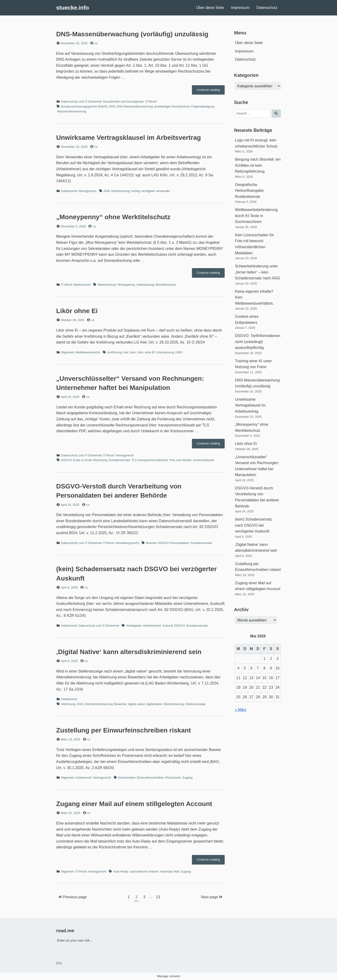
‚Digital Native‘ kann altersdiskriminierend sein (129, 652)
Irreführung (114, 352)
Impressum (240, 8)
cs (96, 43)
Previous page (73, 897)
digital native (137, 704)
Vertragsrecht (87, 191)
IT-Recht (151, 102)
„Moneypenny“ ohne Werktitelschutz (113, 217)
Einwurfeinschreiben (150, 778)
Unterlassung (145, 285)
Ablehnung (68, 704)
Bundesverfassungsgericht (79, 106)
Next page (212, 897)
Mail (177, 871)
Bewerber (121, 704)
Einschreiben (127, 778)
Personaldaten (179, 543)
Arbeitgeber (134, 626)
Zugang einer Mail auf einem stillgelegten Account (134, 804)
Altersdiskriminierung (99, 704)
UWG (179, 352)
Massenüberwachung (72, 111)
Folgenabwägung (203, 106)
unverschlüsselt (203, 460)
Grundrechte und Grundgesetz (123, 102)
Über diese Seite (210, 8)
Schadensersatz (119, 460)
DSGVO (66, 460)
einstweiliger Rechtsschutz (172, 106)
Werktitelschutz (166, 285)
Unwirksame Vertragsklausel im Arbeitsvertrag (128, 138)
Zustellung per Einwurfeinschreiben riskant (124, 730)
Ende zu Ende (83, 460)
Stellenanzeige (196, 704)
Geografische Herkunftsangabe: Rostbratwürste (250, 191)
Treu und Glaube (180, 460)
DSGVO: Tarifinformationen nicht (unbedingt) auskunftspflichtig (258, 342)
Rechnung (100, 460)
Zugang (187, 778)
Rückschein (173, 778)
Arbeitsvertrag (121, 191)
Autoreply (166, 871)
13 (159, 896)
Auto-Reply (121, 871)
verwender (163, 191)
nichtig (136, 191)
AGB (107, 191)
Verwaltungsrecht (127, 543)
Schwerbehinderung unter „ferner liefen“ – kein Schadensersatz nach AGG (258, 272)
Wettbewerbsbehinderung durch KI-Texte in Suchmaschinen (256, 216)
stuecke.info (73, 8)
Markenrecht (82, 285)
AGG (80, 704)
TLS (134, 460)
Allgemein (68, 352)
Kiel (126, 352)
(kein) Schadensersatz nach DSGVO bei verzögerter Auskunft (254, 525)
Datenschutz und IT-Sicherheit (81, 102)
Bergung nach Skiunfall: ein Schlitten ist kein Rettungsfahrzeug (258, 165)
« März (241, 710)
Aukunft (168, 626)
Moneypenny (126, 285)
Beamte (151, 543)
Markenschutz (107, 285)
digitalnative (154, 704)
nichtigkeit (148, 191)
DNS (112, 106)
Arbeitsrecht (69, 191)
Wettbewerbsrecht (88, 352)
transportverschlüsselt (153, 460)
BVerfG (103, 106)
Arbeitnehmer (152, 626)
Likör (132, 352)
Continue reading (211, 91)
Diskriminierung (174, 704)
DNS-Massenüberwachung (135, 106)
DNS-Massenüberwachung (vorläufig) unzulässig (132, 34)
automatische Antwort (144, 871)
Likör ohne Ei (77, 311)
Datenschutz (267, 8)
